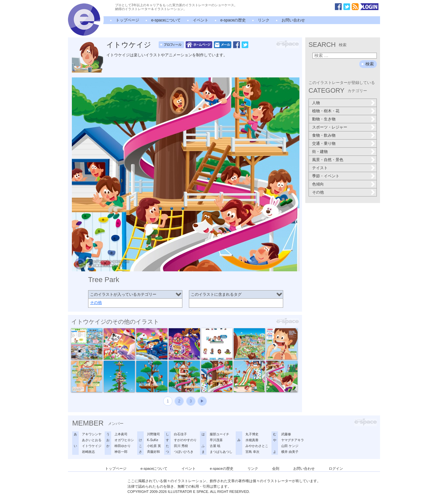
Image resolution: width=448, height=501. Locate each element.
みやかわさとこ (257, 446)
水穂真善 (252, 440)
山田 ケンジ (290, 446)
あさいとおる (92, 440)
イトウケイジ (129, 45)
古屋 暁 (215, 446)
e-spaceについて (166, 20)
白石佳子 (180, 434)
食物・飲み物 (324, 135)
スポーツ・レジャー (330, 127)
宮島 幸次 (252, 452)
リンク (264, 20)
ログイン (336, 468)
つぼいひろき (184, 452)
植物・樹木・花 (326, 111)
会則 (276, 468)
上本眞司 (121, 434)
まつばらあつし (221, 452)
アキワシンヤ (92, 434)
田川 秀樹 (181, 446)
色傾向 (318, 184)
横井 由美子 (290, 452)
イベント (201, 20)
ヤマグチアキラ (293, 440)
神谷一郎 (121, 452)
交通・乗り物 (324, 143)
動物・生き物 (324, 119)
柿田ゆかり (123, 446)
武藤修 (286, 434)
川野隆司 (153, 434)
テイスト (320, 168)
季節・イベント (326, 176)
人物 (316, 103)
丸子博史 (252, 434)
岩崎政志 (88, 452)
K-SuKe (152, 440)
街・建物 (320, 152)
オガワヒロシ (124, 440)
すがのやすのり (185, 440)
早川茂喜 (216, 440)
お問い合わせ (293, 20)
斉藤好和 (153, 452)
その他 (96, 303)
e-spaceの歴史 (233, 20)
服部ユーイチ (219, 434)
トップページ (127, 20)
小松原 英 (154, 446)
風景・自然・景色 (328, 160)
